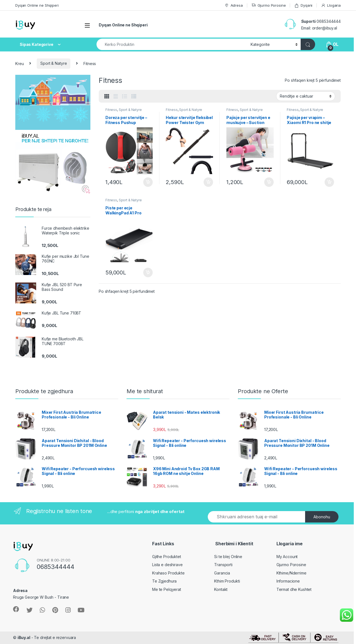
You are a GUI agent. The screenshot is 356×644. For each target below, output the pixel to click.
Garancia (222, 573)
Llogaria (331, 5)
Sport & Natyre (54, 63)
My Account (287, 557)
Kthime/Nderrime (291, 573)
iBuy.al (24, 637)
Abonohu (322, 517)
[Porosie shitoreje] (306, 96)
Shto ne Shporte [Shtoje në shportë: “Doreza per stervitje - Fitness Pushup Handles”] (148, 182)
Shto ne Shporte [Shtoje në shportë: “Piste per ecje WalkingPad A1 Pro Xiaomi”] (148, 273)
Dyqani (303, 5)
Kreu (19, 63)
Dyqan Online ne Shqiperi (37, 5)
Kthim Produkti (227, 581)
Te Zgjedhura (164, 581)
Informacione (288, 581)
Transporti (223, 565)
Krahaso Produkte (168, 573)
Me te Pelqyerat (167, 589)
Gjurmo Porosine (269, 5)
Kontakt (221, 589)
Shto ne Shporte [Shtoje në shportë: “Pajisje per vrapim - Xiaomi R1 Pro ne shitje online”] (329, 182)
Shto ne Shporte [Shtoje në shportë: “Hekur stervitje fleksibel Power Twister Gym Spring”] (208, 182)
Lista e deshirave (167, 565)
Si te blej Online (228, 557)
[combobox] (172, 44)
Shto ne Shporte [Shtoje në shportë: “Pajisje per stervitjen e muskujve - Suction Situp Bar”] (269, 182)
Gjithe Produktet (167, 557)
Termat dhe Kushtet (294, 589)
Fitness (111, 110)
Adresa (234, 5)
